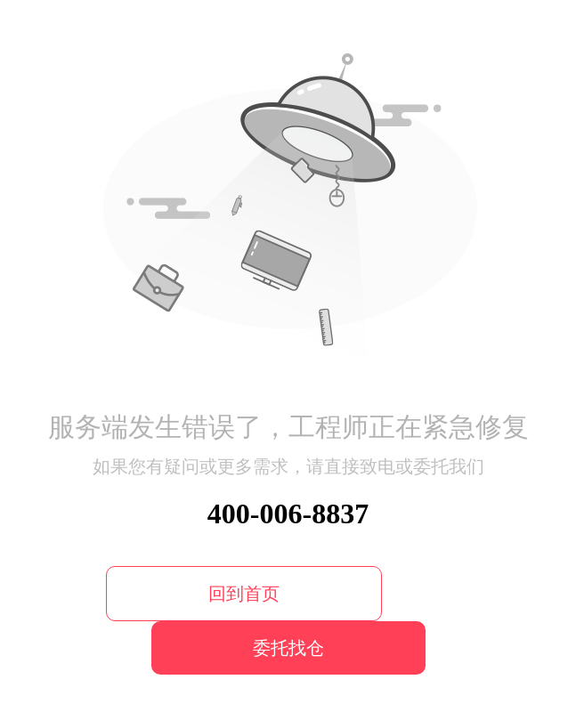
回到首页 (244, 594)
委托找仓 (288, 648)
